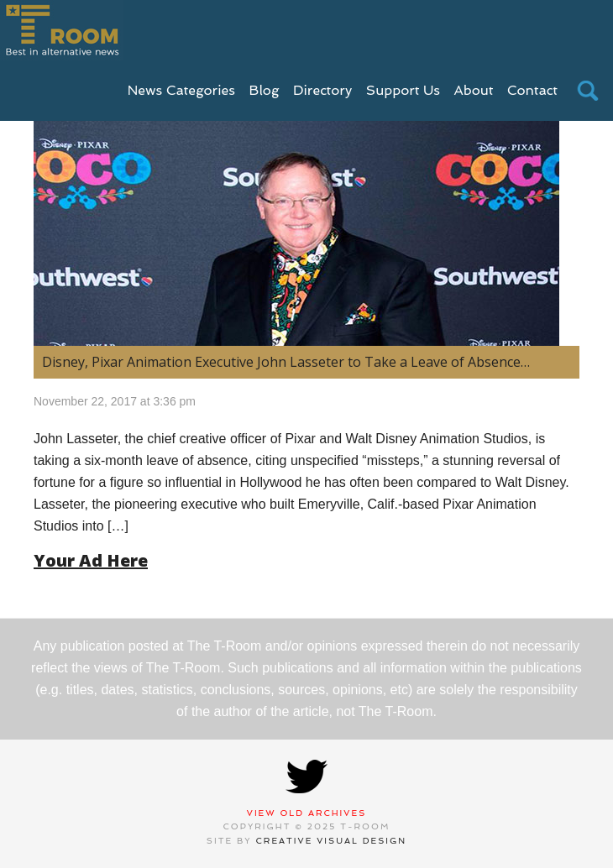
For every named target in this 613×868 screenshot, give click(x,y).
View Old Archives (307, 813)
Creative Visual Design (332, 841)
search (588, 91)
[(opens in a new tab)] (306, 220)
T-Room (62, 30)
